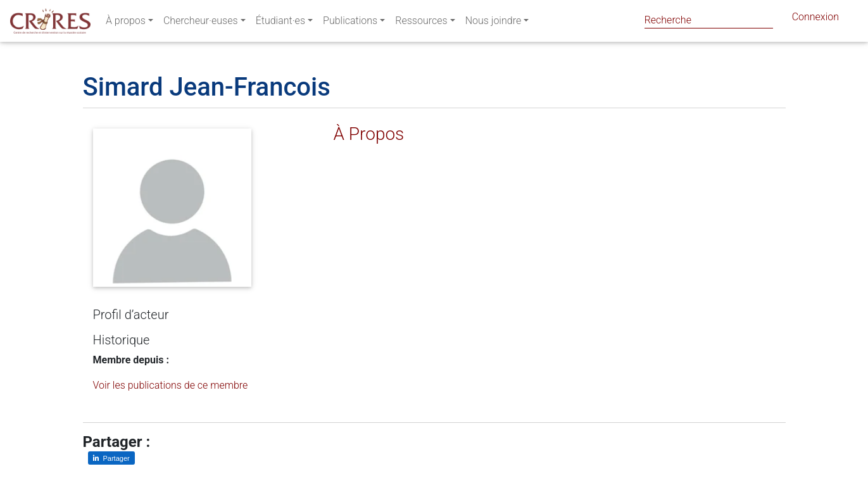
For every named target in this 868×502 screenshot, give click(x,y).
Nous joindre (494, 23)
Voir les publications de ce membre (171, 385)
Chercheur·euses (201, 23)
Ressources (421, 23)
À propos (126, 23)
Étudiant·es (280, 23)
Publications (350, 23)
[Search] (709, 20)
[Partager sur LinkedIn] (111, 458)
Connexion (815, 19)
